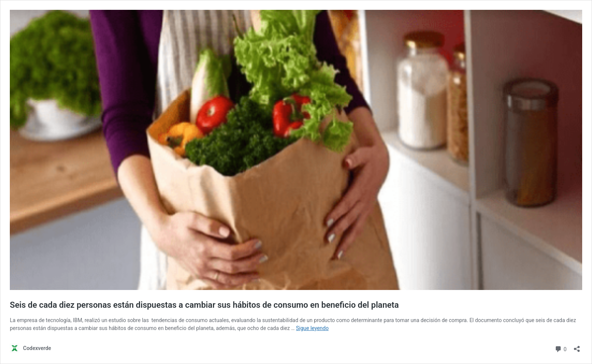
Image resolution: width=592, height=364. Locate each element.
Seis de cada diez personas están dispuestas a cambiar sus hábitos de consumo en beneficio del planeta (204, 305)
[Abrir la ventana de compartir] (577, 346)
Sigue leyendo (312, 328)
